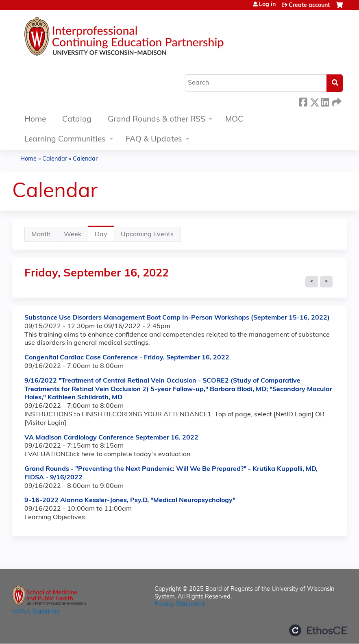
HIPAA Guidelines (36, 612)
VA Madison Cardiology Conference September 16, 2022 (111, 438)
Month (41, 235)
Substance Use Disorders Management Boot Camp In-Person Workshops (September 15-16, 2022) (177, 318)
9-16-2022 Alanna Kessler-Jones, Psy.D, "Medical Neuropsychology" (130, 500)
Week (73, 235)
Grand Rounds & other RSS (157, 120)
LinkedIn (325, 101)
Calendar (55, 159)
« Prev (312, 282)
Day (104, 236)
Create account (309, 5)
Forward (336, 101)
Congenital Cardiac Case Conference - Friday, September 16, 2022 (127, 358)
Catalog (77, 120)
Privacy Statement (179, 604)
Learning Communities (65, 140)
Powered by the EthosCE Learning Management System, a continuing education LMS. (318, 630)
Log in (267, 5)
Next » (326, 282)
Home (35, 120)
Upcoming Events (147, 235)
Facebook (303, 101)
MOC (234, 120)
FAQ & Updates (154, 140)
